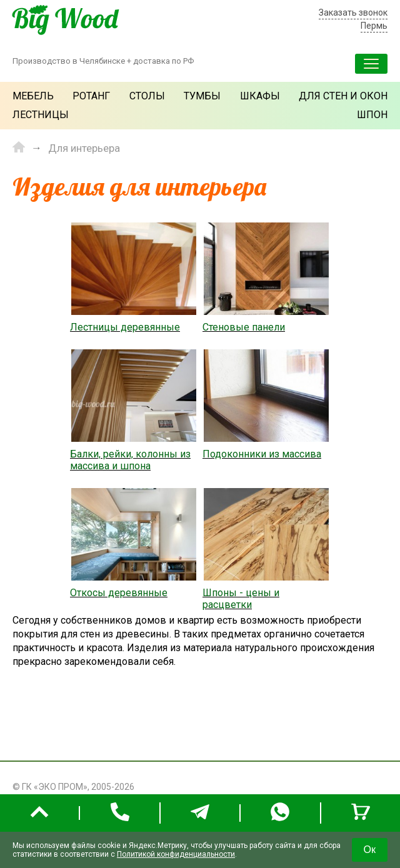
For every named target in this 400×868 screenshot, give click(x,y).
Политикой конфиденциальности (176, 854)
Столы (147, 96)
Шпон (372, 115)
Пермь (374, 26)
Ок (370, 850)
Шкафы (260, 96)
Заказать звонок (353, 12)
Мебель (33, 96)
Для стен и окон (343, 96)
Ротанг (91, 96)
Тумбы (202, 96)
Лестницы (41, 115)
